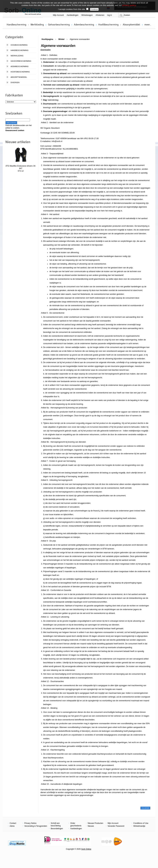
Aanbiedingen (73, 15)
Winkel (61, 39)
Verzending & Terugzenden (36, 826)
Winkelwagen (87, 15)
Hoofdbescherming (108, 25)
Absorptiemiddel (131, 25)
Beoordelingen (57, 829)
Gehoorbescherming (59, 25)
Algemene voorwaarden (80, 39)
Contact (13, 823)
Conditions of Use (141, 823)
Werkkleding (37, 25)
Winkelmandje (139, 826)
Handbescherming (16, 25)
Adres (12, 826)
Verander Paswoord (116, 826)
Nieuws (91, 826)
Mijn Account (58, 15)
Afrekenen (100, 15)
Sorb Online (86, 849)
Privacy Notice (30, 823)
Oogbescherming (19, 45)
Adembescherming (84, 25)
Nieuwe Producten (95, 823)
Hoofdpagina (47, 39)
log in (110, 15)
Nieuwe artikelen (18, 142)
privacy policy (129, 5)
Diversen (15, 82)
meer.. (148, 25)
